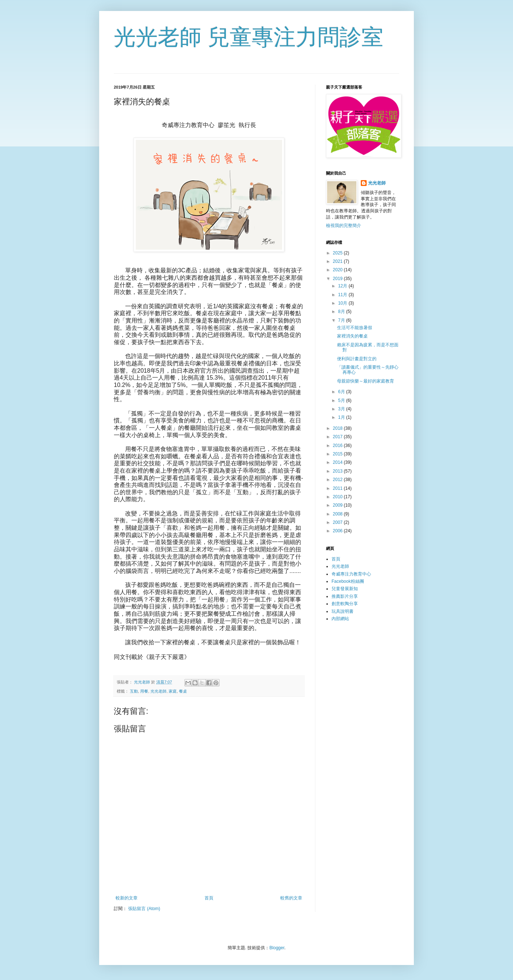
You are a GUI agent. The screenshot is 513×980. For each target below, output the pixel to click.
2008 (338, 514)
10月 (343, 303)
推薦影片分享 (345, 596)
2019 (338, 279)
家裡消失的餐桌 (352, 336)
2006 (338, 531)
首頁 (209, 898)
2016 (338, 446)
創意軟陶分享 (345, 604)
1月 (342, 417)
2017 (338, 437)
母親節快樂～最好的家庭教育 (366, 381)
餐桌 (183, 691)
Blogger (277, 948)
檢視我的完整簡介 (344, 226)
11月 (343, 295)
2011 (338, 488)
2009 (338, 505)
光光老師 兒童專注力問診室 (249, 37)
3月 (342, 409)
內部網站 (340, 619)
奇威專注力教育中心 (351, 574)
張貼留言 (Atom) (144, 909)
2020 (338, 270)
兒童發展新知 (345, 589)
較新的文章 (127, 898)
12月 (343, 286)
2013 (338, 471)
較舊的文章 (291, 898)
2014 (338, 462)
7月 (342, 320)
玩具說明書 (342, 611)
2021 (338, 261)
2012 (338, 480)
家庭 (173, 691)
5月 (342, 400)
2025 (338, 253)
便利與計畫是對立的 (357, 359)
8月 (342, 312)
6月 (342, 392)
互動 (134, 691)
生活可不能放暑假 (355, 328)
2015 (338, 454)
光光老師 (158, 691)
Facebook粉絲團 (348, 581)
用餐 (144, 691)
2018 (338, 428)
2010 (338, 497)
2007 (338, 522)
